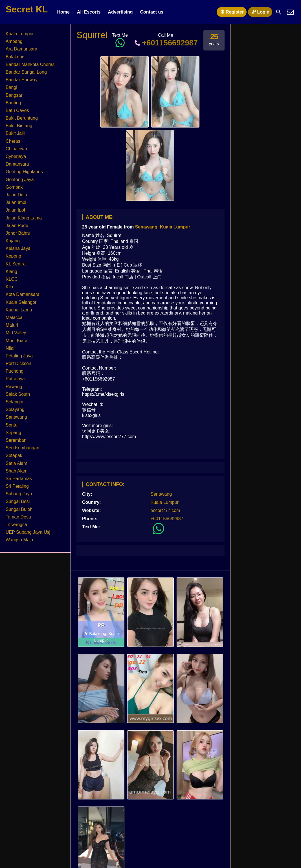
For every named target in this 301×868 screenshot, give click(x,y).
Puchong (15, 371)
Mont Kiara (17, 341)
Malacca (14, 317)
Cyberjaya (16, 156)
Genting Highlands (24, 172)
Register (232, 12)
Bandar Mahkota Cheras (30, 64)
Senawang (146, 227)
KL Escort (93, 446)
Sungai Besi (18, 501)
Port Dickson (18, 363)
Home (63, 12)
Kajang (13, 241)
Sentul (12, 425)
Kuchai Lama (19, 310)
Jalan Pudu (17, 226)
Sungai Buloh (19, 509)
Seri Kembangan (22, 448)
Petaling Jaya (19, 356)
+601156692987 (166, 43)
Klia (9, 287)
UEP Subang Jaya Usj (28, 532)
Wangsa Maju (19, 540)
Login (260, 12)
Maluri (12, 325)
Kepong (13, 256)
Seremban (16, 440)
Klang (11, 272)
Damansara (17, 164)
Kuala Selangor (21, 302)
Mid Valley (16, 333)
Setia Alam (16, 463)
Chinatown (16, 149)
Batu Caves (17, 110)
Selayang (15, 409)
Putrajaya (15, 379)
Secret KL (27, 9)
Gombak (14, 187)
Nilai (10, 348)
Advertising (120, 12)
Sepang (13, 433)
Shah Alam (17, 471)
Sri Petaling (17, 486)
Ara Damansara (21, 49)
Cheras (13, 141)
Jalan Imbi (16, 202)
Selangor (15, 402)
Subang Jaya (19, 494)
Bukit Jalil (15, 133)
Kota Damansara (23, 294)
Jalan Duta (17, 195)
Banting (13, 103)
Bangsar (14, 95)
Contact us (152, 12)
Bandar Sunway (22, 80)
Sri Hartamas (19, 479)
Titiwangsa (16, 525)
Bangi (11, 87)
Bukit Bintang (19, 126)
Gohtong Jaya (20, 180)
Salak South (18, 394)
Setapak (14, 455)
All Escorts (89, 12)
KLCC (12, 279)
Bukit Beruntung (22, 118)
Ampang (14, 41)
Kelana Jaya (18, 248)
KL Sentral (16, 264)
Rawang (14, 387)
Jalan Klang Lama (24, 218)
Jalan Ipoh (16, 210)
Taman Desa (18, 517)
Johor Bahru (18, 233)
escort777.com (165, 510)
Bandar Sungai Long (26, 72)
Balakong (15, 57)
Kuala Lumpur (175, 227)
